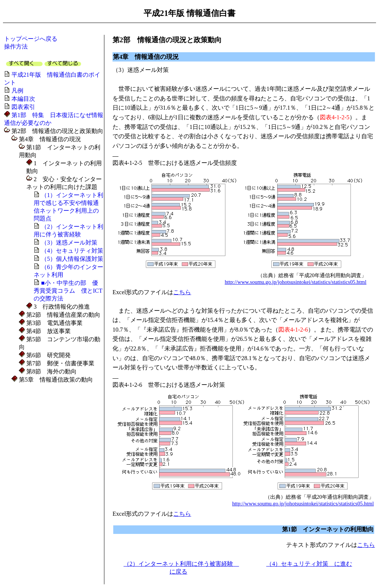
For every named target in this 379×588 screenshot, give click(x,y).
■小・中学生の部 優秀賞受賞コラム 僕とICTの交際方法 (68, 291)
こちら (182, 292)
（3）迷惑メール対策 (69, 242)
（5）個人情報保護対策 (72, 259)
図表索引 (23, 107)
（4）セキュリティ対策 (72, 251)
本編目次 (23, 99)
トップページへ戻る (31, 39)
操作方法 (16, 46)
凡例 (17, 91)
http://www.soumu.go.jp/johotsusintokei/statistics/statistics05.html (296, 282)
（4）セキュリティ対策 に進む (309, 564)
